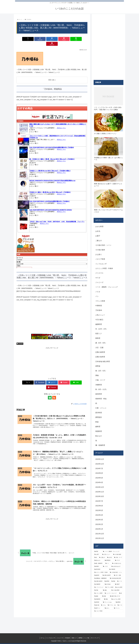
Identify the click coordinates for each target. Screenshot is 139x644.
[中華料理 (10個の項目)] (116, 569)
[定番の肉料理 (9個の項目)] (99, 581)
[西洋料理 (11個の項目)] (101, 569)
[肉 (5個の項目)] (121, 593)
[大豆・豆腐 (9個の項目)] (118, 575)
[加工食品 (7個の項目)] (109, 584)
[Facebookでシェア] (34, 39)
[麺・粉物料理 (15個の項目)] (99, 563)
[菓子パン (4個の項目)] (99, 608)
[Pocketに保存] (58, 39)
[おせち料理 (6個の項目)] (119, 587)
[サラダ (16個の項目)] (119, 560)
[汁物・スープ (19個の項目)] (118, 558)
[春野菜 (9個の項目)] (107, 581)
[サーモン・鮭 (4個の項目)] (112, 605)
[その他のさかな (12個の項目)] (117, 563)
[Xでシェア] (22, 39)
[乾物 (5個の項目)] (105, 596)
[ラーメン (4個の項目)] (118, 608)
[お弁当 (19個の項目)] (110, 558)
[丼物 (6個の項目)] (98, 590)
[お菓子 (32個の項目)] (98, 554)
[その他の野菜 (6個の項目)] (117, 590)
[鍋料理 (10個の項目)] (98, 575)
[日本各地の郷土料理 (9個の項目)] (116, 578)
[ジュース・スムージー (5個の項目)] (111, 593)
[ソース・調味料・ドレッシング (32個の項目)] (113, 552)
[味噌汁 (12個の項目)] (98, 566)
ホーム (42, 638)
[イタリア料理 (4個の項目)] (109, 611)
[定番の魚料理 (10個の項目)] (107, 575)
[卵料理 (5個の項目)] (98, 602)
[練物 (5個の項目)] (98, 596)
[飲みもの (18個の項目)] (99, 560)
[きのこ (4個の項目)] (109, 608)
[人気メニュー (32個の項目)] (107, 554)
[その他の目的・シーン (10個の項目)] (116, 572)
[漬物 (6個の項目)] (106, 590)
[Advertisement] (52, 314)
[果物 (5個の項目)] (107, 599)
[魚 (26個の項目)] (96, 558)
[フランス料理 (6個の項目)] (110, 587)
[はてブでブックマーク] (46, 39)
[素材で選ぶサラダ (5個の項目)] (116, 596)
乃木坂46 (20, 339)
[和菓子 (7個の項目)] (119, 584)
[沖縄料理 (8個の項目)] (99, 584)
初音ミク (74, 638)
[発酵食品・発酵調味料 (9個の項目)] (101, 578)
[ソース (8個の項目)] (120, 581)
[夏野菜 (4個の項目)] (119, 602)
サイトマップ (95, 638)
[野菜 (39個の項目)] (98, 552)
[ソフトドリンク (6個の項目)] (99, 587)
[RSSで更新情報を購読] (54, 388)
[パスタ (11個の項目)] (106, 566)
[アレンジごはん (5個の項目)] (109, 602)
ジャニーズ (60, 638)
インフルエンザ (51, 638)
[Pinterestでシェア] (82, 39)
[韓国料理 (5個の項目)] (98, 599)
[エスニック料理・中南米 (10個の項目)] (101, 572)
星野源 (80, 638)
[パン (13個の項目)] (108, 563)
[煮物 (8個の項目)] (114, 581)
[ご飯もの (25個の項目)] (102, 558)
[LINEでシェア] (70, 39)
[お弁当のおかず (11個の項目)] (117, 566)
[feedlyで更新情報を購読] (50, 388)
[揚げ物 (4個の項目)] (97, 605)
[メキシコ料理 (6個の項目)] (99, 593)
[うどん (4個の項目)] (104, 605)
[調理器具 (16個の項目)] (109, 560)
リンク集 (87, 638)
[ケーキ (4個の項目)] (120, 605)
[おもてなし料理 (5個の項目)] (117, 599)
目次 (50, 75)
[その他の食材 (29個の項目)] (118, 554)
